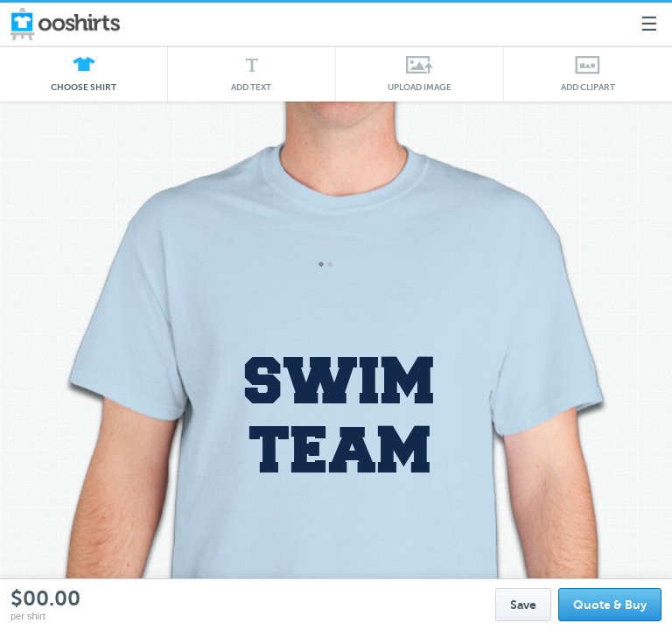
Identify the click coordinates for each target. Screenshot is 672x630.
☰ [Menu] (649, 24)
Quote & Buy (610, 605)
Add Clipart (588, 87)
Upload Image (420, 87)
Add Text (252, 87)
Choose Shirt (84, 92)
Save (523, 605)
